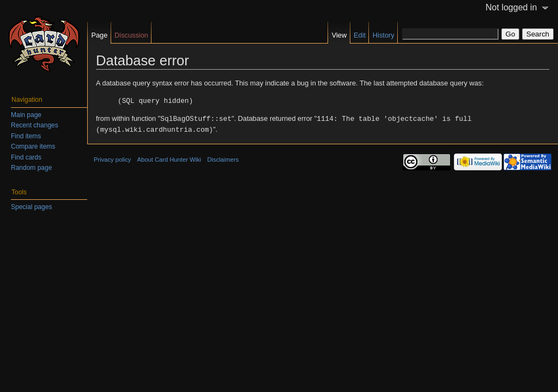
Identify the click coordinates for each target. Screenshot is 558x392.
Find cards (26, 157)
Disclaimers (223, 158)
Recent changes (35, 125)
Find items (26, 136)
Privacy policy (112, 158)
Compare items (33, 146)
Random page (31, 168)
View (339, 35)
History (384, 35)
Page (99, 35)
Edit (360, 35)
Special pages (31, 207)
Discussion (131, 35)
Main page (26, 115)
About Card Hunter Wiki (169, 158)
